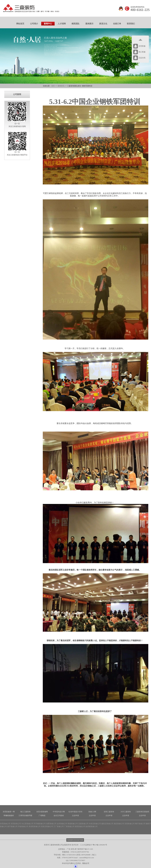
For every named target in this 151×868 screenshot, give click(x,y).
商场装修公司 (73, 824)
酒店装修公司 (119, 824)
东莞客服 (142, 46)
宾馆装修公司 (130, 824)
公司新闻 (17, 94)
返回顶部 (140, 40)
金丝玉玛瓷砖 (59, 816)
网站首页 (20, 24)
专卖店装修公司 (95, 824)
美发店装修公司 (47, 826)
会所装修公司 (62, 824)
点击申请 (75, 816)
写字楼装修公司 (40, 824)
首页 (53, 86)
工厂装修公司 (59, 826)
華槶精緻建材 (9, 816)
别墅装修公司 (51, 824)
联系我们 (131, 24)
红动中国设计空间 (75, 812)
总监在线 (142, 58)
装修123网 (92, 812)
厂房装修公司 (69, 826)
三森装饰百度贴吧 (142, 812)
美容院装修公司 (35, 826)
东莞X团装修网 (42, 812)
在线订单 (117, 24)
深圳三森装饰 (109, 812)
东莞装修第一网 (9, 812)
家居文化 (103, 24)
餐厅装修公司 (140, 824)
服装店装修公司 (107, 824)
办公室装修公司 (27, 824)
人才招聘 (62, 24)
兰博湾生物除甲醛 (25, 816)
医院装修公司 (80, 826)
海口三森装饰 (25, 812)
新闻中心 (48, 24)
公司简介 (34, 24)
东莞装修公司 (5, 824)
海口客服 (142, 52)
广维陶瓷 (42, 816)
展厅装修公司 (12, 826)
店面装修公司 (83, 824)
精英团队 (76, 24)
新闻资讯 (61, 86)
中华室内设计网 (59, 812)
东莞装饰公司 (16, 824)
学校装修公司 (23, 826)
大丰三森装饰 (126, 812)
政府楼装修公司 (92, 826)
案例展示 (89, 24)
